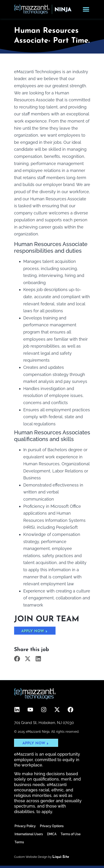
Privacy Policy (25, 826)
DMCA (52, 834)
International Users (29, 834)
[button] (17, 659)
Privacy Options (52, 826)
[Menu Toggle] (86, 9)
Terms (19, 842)
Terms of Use (71, 834)
